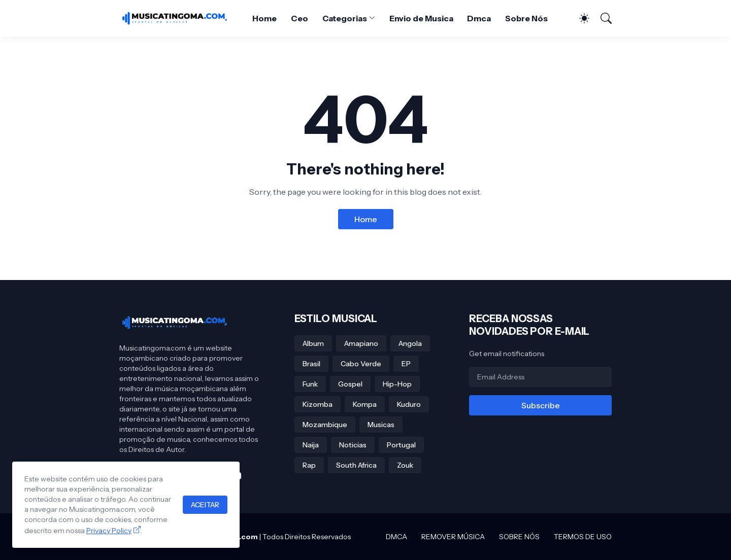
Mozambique (325, 425)
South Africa (356, 465)
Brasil (311, 364)
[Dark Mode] (579, 18)
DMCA (396, 537)
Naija (311, 445)
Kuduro (409, 404)
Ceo (300, 18)
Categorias (345, 18)
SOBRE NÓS (519, 537)
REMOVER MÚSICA (453, 537)
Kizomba (318, 404)
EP (406, 364)
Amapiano (361, 343)
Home (264, 18)
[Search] (602, 18)
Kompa (365, 404)
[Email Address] (540, 377)
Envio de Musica (421, 18)
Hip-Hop (397, 384)
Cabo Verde (361, 364)
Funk (310, 384)
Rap (309, 465)
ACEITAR (205, 505)
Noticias (353, 445)
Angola (410, 343)
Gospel (350, 384)
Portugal (401, 445)
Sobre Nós (526, 18)
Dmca (479, 18)
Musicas (381, 425)
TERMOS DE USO (583, 537)
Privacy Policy (109, 531)
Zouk (405, 465)
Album (313, 343)
